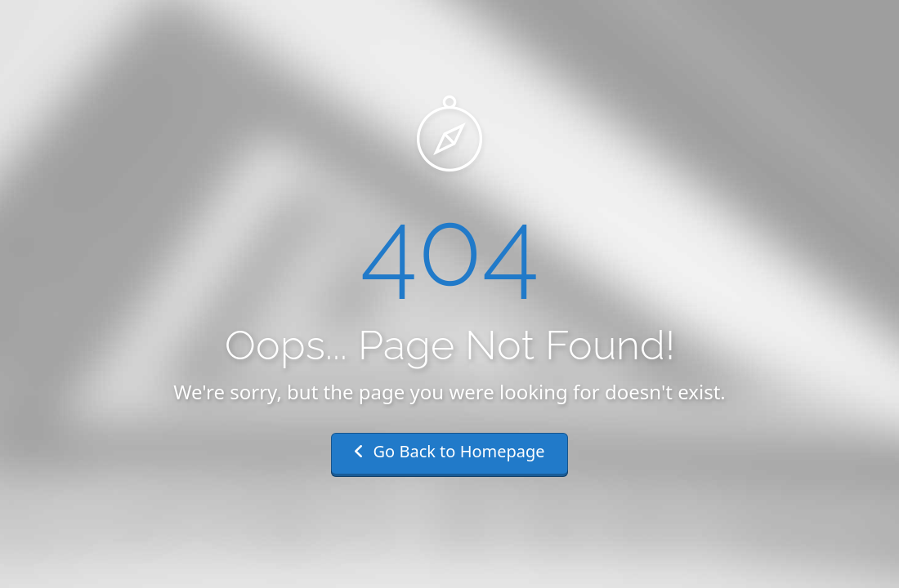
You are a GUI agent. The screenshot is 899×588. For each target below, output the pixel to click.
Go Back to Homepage (449, 451)
